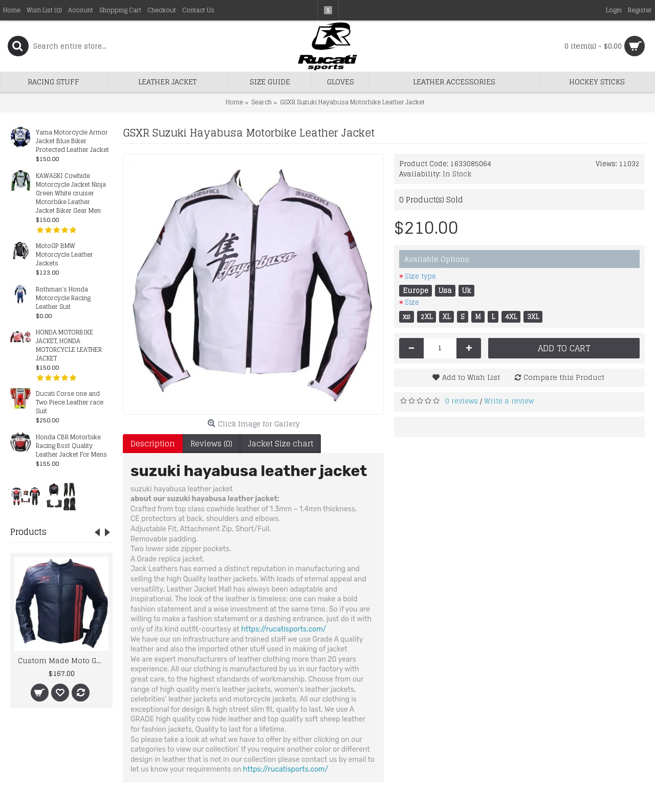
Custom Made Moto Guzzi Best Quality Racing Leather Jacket (63, 660)
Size (412, 302)
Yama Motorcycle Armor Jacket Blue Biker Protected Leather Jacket (72, 141)
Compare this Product (564, 377)
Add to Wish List (471, 377)
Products (28, 532)
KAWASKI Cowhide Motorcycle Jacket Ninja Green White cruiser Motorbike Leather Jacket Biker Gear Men (71, 194)
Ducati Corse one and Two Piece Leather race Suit (70, 403)
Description (153, 444)
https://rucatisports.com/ (283, 629)
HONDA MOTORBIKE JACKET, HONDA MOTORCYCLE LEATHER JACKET (69, 346)
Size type (420, 276)
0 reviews (462, 401)
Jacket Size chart (280, 444)
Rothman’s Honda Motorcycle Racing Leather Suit (63, 298)
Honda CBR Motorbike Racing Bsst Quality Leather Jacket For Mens (71, 446)
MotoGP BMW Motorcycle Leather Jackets (64, 255)
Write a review (509, 401)
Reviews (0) (211, 444)
